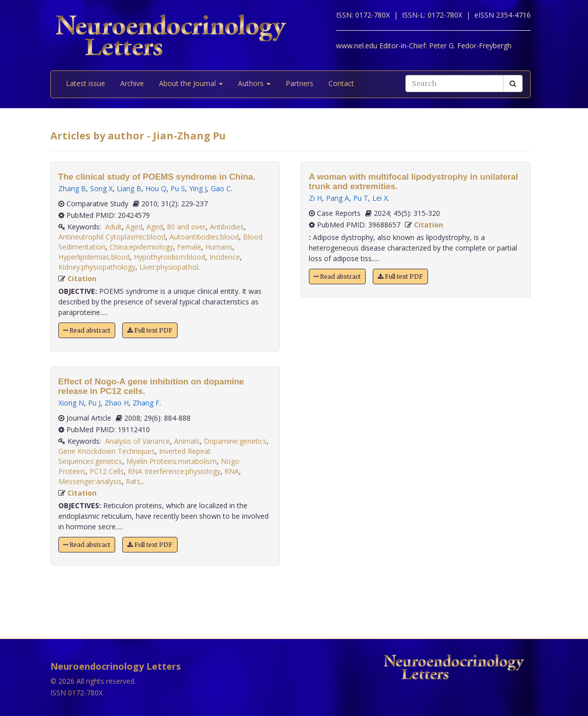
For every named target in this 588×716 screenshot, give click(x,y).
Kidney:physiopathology (97, 267)
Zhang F (146, 403)
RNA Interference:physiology (174, 471)
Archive (132, 83)
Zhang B (72, 188)
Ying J (198, 188)
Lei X (380, 198)
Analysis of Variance (138, 441)
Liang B (129, 188)
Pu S (178, 188)
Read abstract (87, 330)
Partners (300, 83)
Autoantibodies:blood (204, 237)
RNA (232, 471)
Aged (134, 227)
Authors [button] (254, 83)
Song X (101, 188)
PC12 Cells (107, 471)
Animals (187, 441)
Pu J (94, 403)
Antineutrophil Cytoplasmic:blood (112, 237)
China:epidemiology (141, 247)
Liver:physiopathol (169, 267)
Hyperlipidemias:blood (94, 257)
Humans (219, 247)
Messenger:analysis (90, 481)
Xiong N (71, 403)
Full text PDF (150, 330)
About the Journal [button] (191, 83)
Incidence (225, 257)
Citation (82, 279)
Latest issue (86, 83)
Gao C (221, 188)
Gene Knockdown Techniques (107, 451)
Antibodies (227, 227)
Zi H (315, 198)
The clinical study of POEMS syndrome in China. (157, 177)
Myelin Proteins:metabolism (172, 461)
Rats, (134, 481)
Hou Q (156, 188)
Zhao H (117, 403)
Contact (341, 83)
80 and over (186, 227)
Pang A (338, 198)
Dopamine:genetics (235, 441)
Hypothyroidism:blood (170, 257)
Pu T (361, 198)
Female (189, 247)
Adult (113, 227)
